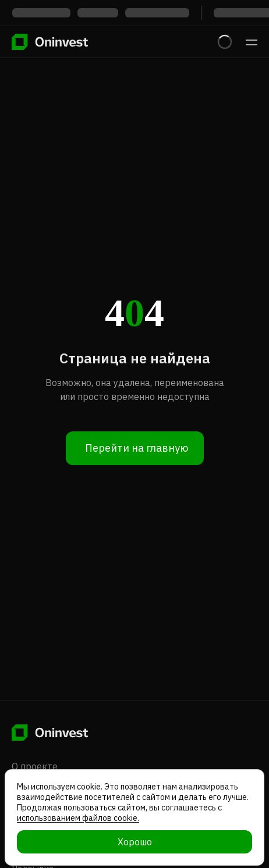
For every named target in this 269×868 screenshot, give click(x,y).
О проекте (35, 766)
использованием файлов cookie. (78, 818)
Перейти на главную (137, 448)
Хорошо (135, 842)
